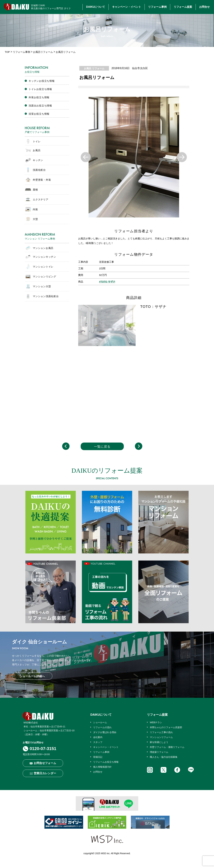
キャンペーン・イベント (127, 7)
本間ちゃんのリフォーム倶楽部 (166, 727)
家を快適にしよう (159, 742)
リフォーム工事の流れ (161, 732)
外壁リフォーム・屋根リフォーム (167, 747)
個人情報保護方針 (102, 767)
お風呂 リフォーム (94, 68)
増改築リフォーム (159, 752)
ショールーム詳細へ (32, 676)
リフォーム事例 (157, 7)
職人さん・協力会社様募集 (164, 757)
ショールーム (100, 722)
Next (182, 157)
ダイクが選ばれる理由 (105, 732)
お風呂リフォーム (43, 52)
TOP (7, 52)
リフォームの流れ (102, 727)
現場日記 (98, 757)
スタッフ (98, 742)
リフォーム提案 (183, 7)
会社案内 (98, 737)
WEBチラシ (156, 722)
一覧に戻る (102, 447)
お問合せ (204, 7)
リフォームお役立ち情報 (106, 762)
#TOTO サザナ (107, 282)
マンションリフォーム (161, 737)
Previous (86, 157)
